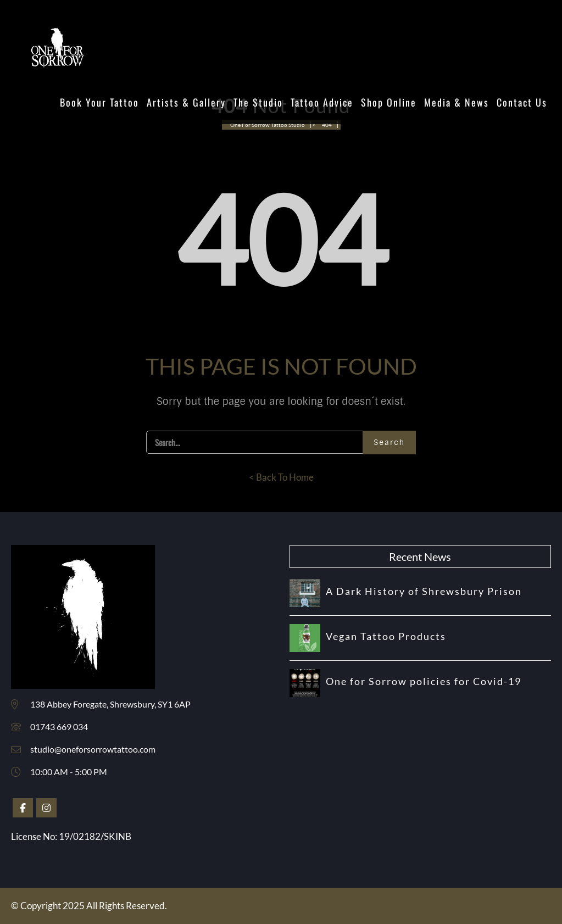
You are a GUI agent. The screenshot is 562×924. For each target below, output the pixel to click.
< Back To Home (281, 477)
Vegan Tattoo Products (386, 636)
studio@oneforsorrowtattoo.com (93, 749)
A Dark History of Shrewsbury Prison (424, 591)
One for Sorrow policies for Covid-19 (424, 681)
